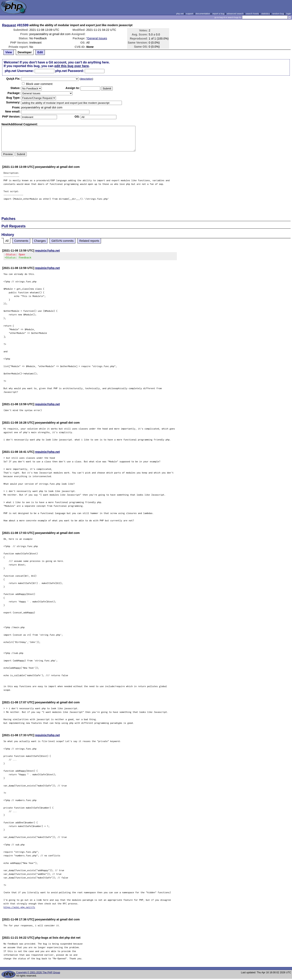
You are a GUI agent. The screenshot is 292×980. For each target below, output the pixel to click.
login (289, 14)
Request (9, 25)
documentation (203, 14)
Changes (40, 241)
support (190, 14)
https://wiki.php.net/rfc (19, 908)
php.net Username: (19, 71)
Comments (21, 241)
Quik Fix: (13, 79)
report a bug (218, 14)
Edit (40, 52)
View (9, 52)
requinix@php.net (47, 251)
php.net (180, 14)
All (7, 241)
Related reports (89, 241)
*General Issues (97, 38)
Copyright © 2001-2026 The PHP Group (38, 974)
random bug (278, 14)
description (86, 79)
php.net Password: (70, 71)
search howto (252, 14)
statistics (266, 14)
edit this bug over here (72, 66)
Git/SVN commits (62, 241)
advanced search (235, 14)
